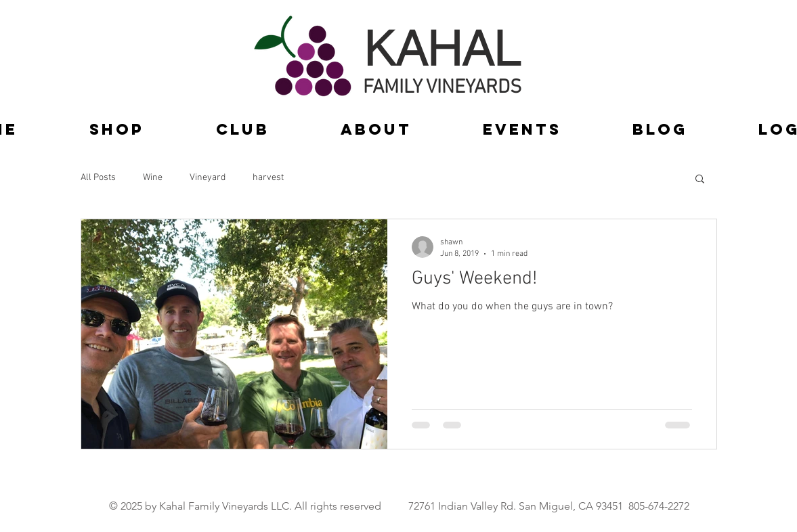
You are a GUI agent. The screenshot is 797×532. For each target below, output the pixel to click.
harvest (268, 178)
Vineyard (208, 178)
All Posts (98, 178)
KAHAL (442, 48)
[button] (700, 180)
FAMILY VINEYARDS (442, 88)
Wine (153, 178)
